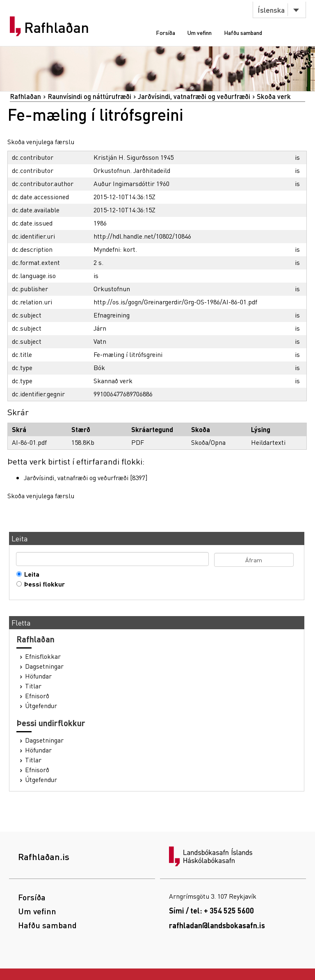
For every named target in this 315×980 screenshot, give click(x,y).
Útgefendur (41, 706)
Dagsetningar (44, 666)
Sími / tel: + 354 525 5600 (211, 910)
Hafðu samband (243, 32)
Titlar (33, 686)
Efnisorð (37, 696)
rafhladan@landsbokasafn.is (217, 925)
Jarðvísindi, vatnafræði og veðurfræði (194, 96)
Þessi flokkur (43, 584)
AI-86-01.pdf (29, 442)
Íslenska (271, 10)
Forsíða (165, 32)
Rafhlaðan (57, 28)
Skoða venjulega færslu (41, 141)
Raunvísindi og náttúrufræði (89, 96)
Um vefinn (200, 32)
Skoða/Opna (208, 442)
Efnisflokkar (43, 656)
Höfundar (38, 676)
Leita (30, 574)
